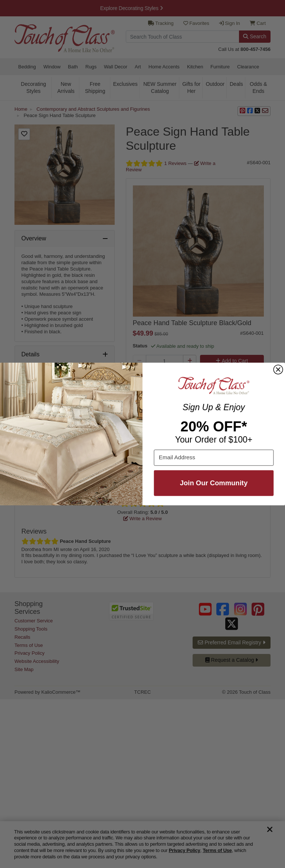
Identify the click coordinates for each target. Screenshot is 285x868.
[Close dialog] (278, 370)
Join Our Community (214, 483)
